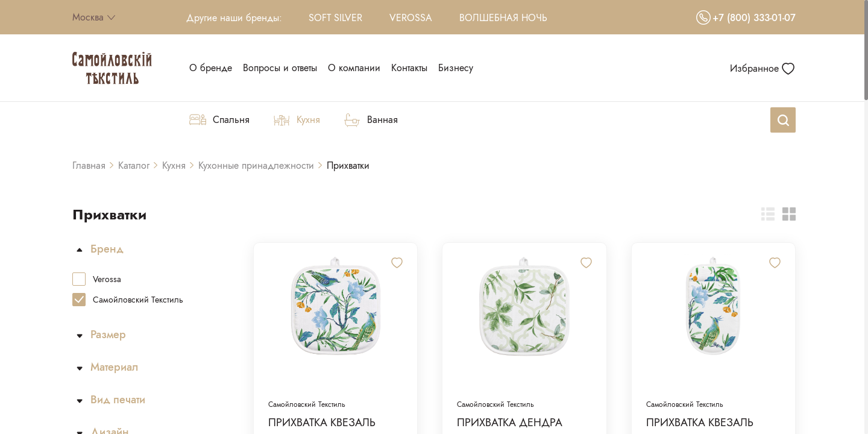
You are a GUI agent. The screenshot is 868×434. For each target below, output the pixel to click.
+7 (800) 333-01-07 (746, 17)
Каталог (134, 165)
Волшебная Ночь (503, 18)
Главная (89, 165)
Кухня (174, 165)
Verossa (411, 18)
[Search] (783, 120)
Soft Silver (335, 18)
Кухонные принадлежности (256, 165)
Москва (94, 17)
